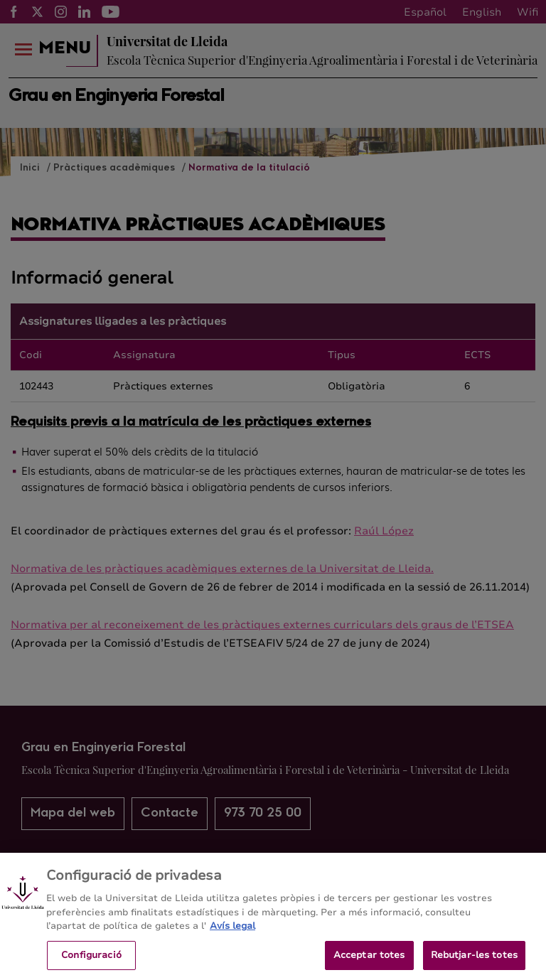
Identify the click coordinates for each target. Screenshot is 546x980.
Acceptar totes (369, 962)
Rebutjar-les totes (474, 962)
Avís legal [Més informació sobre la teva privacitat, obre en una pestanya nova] (232, 933)
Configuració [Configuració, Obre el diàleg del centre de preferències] (91, 962)
